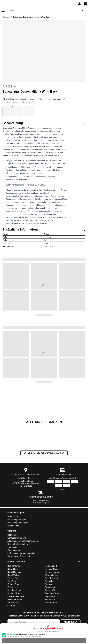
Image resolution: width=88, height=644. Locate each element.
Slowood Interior (52, 575)
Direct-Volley (13, 575)
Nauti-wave (13, 602)
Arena (10, 86)
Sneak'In (49, 581)
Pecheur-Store (52, 569)
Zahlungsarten (14, 550)
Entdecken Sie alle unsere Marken (44, 453)
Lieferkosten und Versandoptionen (23, 553)
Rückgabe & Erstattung (18, 544)
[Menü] (3, 11)
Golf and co (13, 587)
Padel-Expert (51, 566)
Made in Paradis (15, 599)
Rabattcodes (13, 526)
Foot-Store (12, 581)
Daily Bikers (13, 569)
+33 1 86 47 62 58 (26, 486)
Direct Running (14, 572)
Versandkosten (54, 631)
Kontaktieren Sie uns (26, 478)
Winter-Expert (51, 602)
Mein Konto (13, 517)
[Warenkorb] (85, 4)
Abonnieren (71, 622)
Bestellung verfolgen (17, 520)
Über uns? (12, 535)
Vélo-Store (50, 599)
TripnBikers (50, 596)
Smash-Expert (51, 578)
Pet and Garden (52, 572)
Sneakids (49, 584)
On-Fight (11, 606)
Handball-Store (14, 590)
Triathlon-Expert (52, 593)
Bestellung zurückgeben (41, 503)
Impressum (13, 547)
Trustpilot (62, 490)
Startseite (6, 17)
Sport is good (51, 587)
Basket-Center (14, 566)
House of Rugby (15, 593)
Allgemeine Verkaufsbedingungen (23, 541)
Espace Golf (13, 578)
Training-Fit (50, 590)
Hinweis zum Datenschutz (19, 556)
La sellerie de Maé (16, 596)
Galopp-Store (14, 584)
